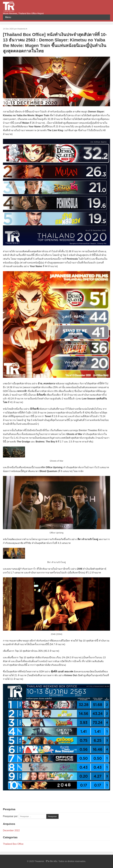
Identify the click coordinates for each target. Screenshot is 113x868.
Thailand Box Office (13, 844)
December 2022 (11, 830)
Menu (8, 17)
